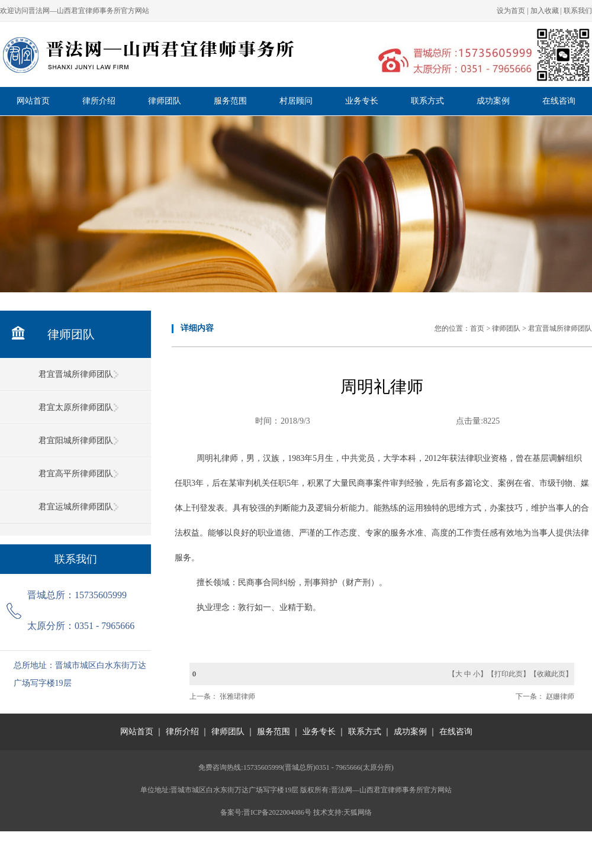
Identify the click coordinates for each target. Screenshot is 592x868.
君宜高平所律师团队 (76, 474)
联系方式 (427, 101)
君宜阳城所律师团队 (76, 441)
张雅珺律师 (237, 696)
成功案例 (493, 101)
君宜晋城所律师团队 (76, 374)
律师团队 (165, 101)
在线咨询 (559, 101)
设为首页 (511, 11)
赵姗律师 (560, 696)
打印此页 (509, 674)
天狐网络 (358, 812)
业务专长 (362, 101)
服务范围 (230, 101)
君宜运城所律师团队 (76, 507)
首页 (477, 328)
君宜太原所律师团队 (76, 407)
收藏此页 (551, 674)
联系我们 (578, 11)
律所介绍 (99, 101)
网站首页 (33, 101)
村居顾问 (296, 101)
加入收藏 (545, 11)
